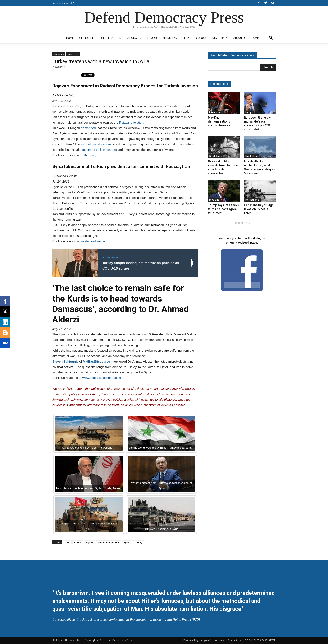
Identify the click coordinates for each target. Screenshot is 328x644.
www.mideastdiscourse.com (102, 378)
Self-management (108, 542)
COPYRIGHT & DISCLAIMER (260, 640)
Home (70, 38)
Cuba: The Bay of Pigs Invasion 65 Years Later (259, 209)
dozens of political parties (99, 150)
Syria (127, 542)
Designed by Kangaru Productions (204, 640)
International (130, 38)
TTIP (186, 38)
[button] (271, 38)
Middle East (170, 38)
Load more (242, 223)
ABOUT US (240, 38)
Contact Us (234, 640)
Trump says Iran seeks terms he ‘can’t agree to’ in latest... (223, 209)
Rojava (89, 542)
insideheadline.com (94, 241)
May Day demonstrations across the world (220, 121)
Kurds (78, 542)
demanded (88, 128)
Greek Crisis (87, 38)
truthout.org (89, 155)
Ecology (201, 38)
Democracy (220, 38)
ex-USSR (152, 38)
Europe (106, 38)
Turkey (138, 542)
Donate (257, 38)
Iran (67, 542)
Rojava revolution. (132, 122)
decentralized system (96, 144)
